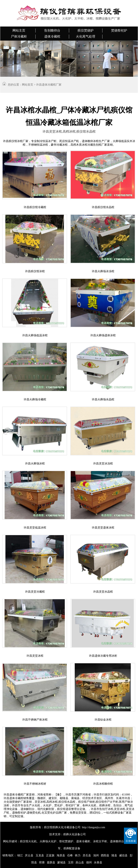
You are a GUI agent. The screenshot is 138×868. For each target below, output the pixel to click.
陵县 (114, 855)
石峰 (70, 855)
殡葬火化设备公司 (75, 834)
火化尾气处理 (86, 36)
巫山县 (80, 862)
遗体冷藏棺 (52, 36)
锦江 (20, 855)
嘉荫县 (51, 862)
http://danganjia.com (94, 827)
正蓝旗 (50, 855)
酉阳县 (105, 855)
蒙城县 (61, 862)
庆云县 (29, 855)
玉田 (71, 862)
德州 (89, 862)
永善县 (98, 862)
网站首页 (28, 85)
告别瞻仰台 (52, 30)
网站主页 (19, 30)
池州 (96, 855)
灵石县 (87, 855)
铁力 (78, 855)
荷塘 (42, 862)
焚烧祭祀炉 (119, 30)
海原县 (61, 855)
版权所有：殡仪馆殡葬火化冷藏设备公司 (55, 827)
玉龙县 (40, 855)
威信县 (123, 855)
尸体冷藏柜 (19, 36)
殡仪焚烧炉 (86, 30)
